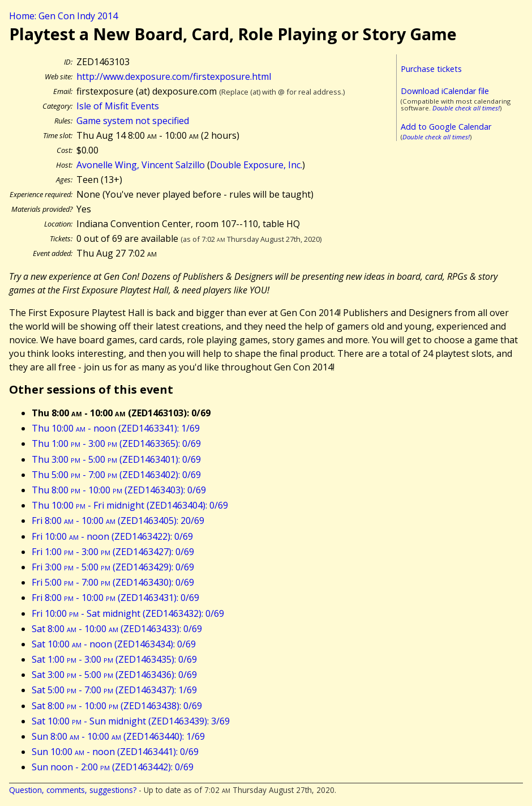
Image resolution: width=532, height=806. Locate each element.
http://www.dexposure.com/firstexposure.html (174, 76)
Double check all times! (466, 108)
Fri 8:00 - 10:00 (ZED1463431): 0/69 (115, 598)
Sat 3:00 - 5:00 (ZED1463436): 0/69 (114, 675)
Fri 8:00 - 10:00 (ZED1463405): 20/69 (118, 521)
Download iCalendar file (445, 91)
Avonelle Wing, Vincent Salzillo (141, 165)
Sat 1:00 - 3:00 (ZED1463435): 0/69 (114, 659)
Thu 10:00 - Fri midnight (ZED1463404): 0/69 (130, 505)
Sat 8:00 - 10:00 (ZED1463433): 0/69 (117, 629)
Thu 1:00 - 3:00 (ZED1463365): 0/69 (116, 443)
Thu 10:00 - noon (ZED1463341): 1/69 (116, 428)
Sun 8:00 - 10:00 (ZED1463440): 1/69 (118, 736)
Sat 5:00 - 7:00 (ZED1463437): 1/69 (114, 690)
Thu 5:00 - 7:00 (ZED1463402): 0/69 (116, 475)
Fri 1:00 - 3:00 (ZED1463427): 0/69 (113, 552)
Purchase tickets (431, 69)
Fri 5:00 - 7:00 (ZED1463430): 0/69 (113, 582)
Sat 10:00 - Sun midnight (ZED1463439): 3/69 (131, 721)
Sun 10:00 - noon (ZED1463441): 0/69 (115, 752)
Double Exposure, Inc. (256, 165)
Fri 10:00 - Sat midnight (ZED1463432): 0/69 (128, 613)
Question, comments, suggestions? (73, 790)
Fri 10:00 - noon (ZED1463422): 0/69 (112, 536)
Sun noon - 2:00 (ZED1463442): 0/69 (113, 767)
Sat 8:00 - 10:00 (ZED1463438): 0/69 (117, 706)
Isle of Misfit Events (118, 106)
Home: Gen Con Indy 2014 (63, 16)
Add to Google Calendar (446, 127)
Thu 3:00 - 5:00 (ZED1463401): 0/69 (116, 459)
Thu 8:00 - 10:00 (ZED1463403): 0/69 (119, 490)
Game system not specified (133, 121)
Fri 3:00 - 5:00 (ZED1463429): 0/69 (113, 567)
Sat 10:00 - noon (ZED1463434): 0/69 (114, 644)
